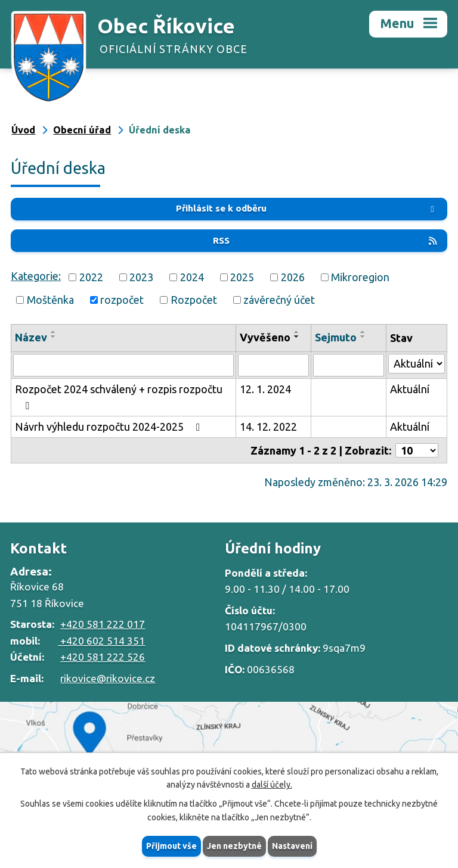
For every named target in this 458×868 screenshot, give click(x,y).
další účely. (272, 785)
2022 (91, 277)
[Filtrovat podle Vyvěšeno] (273, 365)
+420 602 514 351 (101, 641)
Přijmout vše (171, 846)
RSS (326, 240)
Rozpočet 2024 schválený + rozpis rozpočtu (119, 397)
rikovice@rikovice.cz (108, 678)
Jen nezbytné (234, 846)
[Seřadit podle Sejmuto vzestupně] (363, 332)
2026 (293, 277)
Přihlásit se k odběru (307, 208)
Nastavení (292, 846)
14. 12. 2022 (268, 427)
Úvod (23, 130)
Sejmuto (336, 337)
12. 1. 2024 (265, 389)
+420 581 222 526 (103, 657)
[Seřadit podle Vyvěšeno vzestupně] (297, 332)
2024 (192, 277)
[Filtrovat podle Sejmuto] (348, 365)
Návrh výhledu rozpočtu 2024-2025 (110, 427)
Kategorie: (36, 276)
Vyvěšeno (265, 337)
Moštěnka (50, 300)
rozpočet (122, 300)
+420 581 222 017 (103, 624)
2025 (242, 277)
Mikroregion (360, 277)
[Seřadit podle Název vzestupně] (54, 332)
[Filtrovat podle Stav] (417, 364)
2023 (141, 277)
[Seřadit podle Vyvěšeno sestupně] (297, 337)
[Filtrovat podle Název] (123, 365)
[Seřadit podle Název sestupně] (54, 337)
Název (31, 337)
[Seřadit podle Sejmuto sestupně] (363, 337)
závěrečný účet (279, 300)
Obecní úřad (82, 130)
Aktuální (410, 389)
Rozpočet (194, 300)
